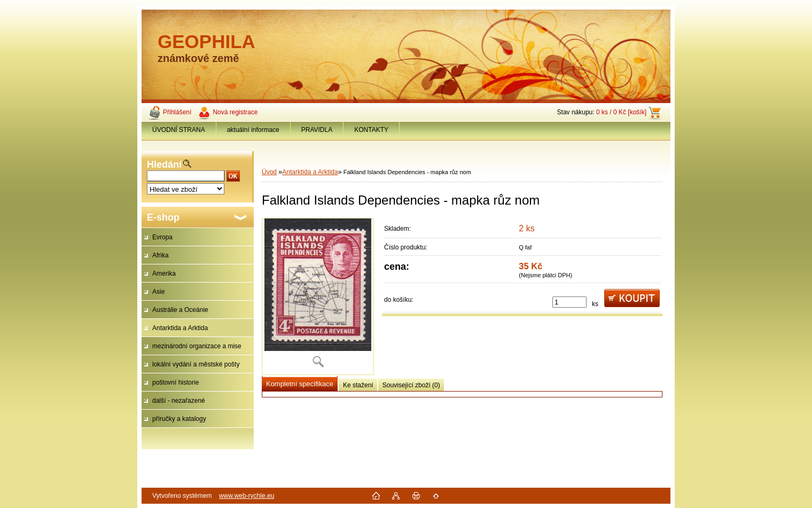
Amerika (164, 273)
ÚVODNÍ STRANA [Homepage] (179, 130)
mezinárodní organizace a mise (197, 346)
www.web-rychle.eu (247, 496)
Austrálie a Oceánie (180, 310)
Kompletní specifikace (300, 384)
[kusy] (569, 302)
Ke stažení (358, 385)
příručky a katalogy (179, 419)
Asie (158, 292)
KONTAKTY (371, 130)
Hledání (164, 165)
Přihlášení (177, 112)
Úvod (269, 172)
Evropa (162, 237)
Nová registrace (235, 112)
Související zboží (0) (411, 385)
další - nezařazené (179, 401)
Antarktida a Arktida (180, 328)
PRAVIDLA (317, 130)
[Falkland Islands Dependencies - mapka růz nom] (318, 296)
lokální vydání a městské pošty (196, 364)
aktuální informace (253, 130)
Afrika (161, 255)
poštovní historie (175, 382)
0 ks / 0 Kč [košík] (621, 112)
